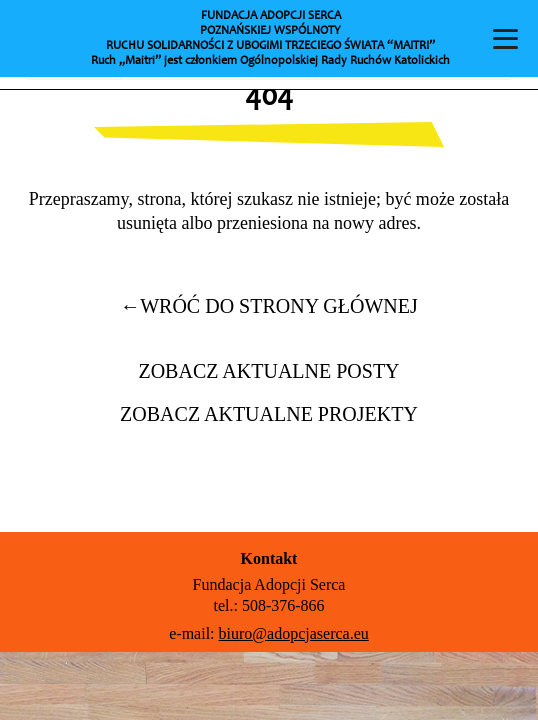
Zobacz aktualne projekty (269, 414)
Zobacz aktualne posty (268, 371)
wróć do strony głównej (269, 306)
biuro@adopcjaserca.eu (294, 633)
